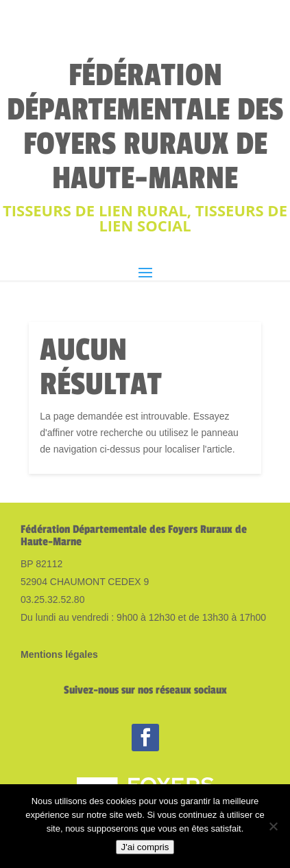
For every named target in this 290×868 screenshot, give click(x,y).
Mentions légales (59, 654)
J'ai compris (145, 847)
